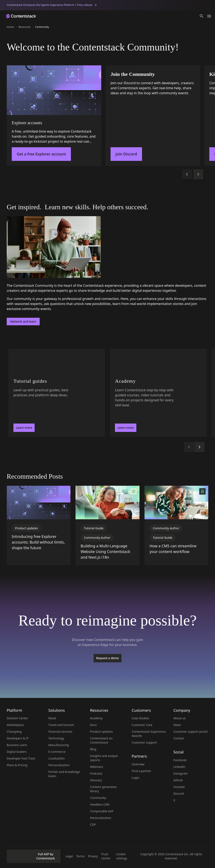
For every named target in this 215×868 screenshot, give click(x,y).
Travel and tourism (61, 725)
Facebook (180, 760)
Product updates (101, 732)
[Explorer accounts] (54, 116)
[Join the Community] (153, 116)
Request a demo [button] (107, 658)
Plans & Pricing (17, 765)
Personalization (59, 765)
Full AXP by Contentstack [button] (32, 856)
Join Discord (126, 154)
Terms (80, 856)
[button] (202, 16)
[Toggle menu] (209, 16)
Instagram (180, 773)
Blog (93, 749)
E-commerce (57, 752)
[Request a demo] (107, 658)
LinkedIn (179, 767)
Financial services (60, 732)
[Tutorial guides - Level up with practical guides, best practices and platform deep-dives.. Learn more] (57, 393)
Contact (179, 738)
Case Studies (140, 718)
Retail (52, 718)
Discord (179, 794)
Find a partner (141, 771)
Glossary (96, 780)
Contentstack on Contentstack (101, 740)
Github (178, 780)
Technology (56, 738)
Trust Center (106, 856)
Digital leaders (17, 752)
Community (98, 798)
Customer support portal (190, 732)
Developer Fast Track (21, 758)
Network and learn (23, 321)
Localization (57, 758)
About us (179, 718)
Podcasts (96, 773)
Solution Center (17, 718)
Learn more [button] (24, 428)
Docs (93, 725)
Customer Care (142, 725)
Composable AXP (102, 811)
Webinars (96, 767)
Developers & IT (18, 738)
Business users (17, 745)
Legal (69, 856)
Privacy (93, 856)
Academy (96, 718)
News (177, 725)
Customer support (144, 742)
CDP (93, 825)
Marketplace (15, 725)
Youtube (179, 787)
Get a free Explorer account (41, 154)
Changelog (14, 732)
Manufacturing (59, 745)
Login (136, 778)
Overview (138, 764)
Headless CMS (100, 804)
